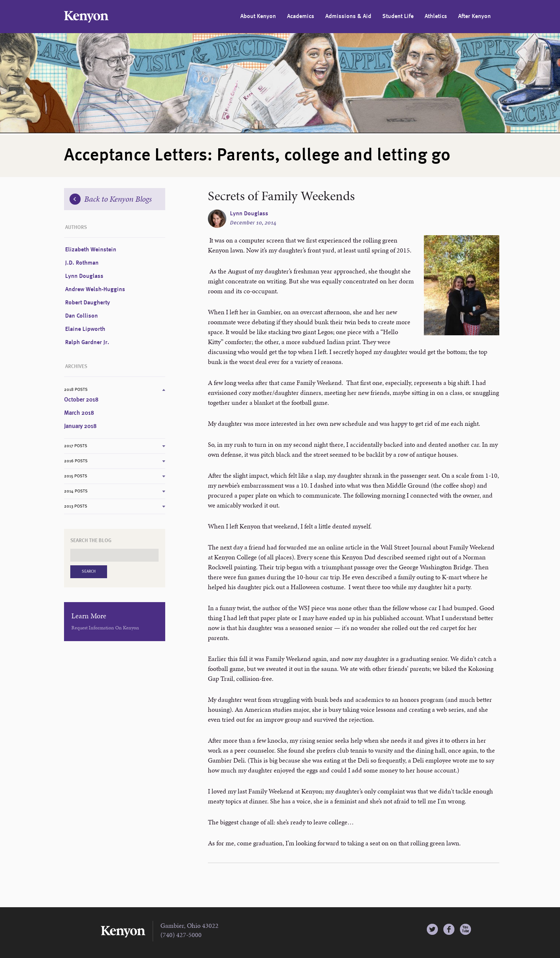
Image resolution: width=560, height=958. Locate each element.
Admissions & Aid (348, 17)
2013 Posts (76, 506)
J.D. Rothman (82, 263)
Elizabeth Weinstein (91, 250)
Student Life (398, 17)
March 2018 (79, 413)
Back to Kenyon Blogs (111, 199)
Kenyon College (86, 17)
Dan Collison (81, 316)
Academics (301, 17)
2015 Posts (76, 476)
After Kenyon (474, 17)
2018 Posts (76, 390)
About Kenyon (258, 17)
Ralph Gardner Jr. (87, 343)
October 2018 (81, 400)
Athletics (436, 17)
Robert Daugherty (88, 303)
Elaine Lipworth (85, 329)
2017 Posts (76, 446)
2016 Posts (76, 461)
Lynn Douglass (249, 214)
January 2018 (80, 427)
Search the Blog (91, 541)
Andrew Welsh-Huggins (95, 290)
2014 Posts (76, 491)
